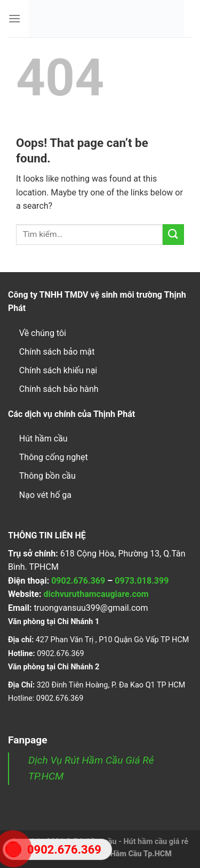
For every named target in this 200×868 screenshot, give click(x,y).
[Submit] (173, 235)
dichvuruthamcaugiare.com (96, 594)
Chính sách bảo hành (59, 389)
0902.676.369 (78, 581)
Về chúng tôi (43, 333)
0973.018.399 (142, 581)
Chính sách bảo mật (57, 352)
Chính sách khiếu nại (58, 370)
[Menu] (14, 18)
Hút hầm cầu (43, 439)
